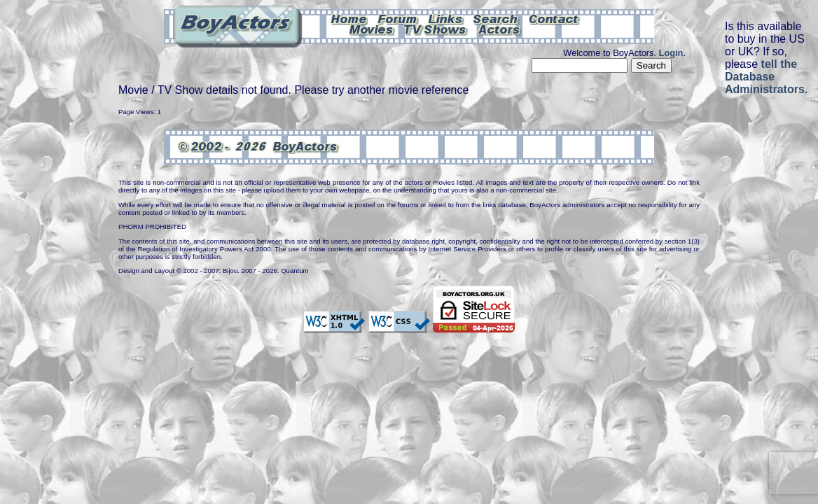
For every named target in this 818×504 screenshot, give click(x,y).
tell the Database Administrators (765, 77)
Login (671, 53)
